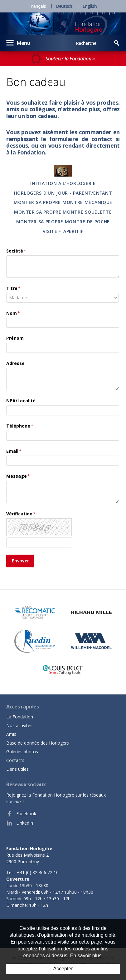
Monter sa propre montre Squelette (63, 212)
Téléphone (20, 426)
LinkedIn (20, 823)
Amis (11, 734)
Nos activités (19, 725)
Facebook (21, 814)
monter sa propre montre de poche (63, 222)
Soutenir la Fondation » (63, 59)
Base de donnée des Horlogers (38, 743)
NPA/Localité (21, 401)
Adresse (15, 363)
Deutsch (64, 6)
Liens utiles (17, 769)
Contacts (15, 760)
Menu (18, 43)
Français (37, 6)
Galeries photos (22, 752)
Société (16, 251)
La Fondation (20, 717)
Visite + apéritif (63, 231)
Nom (13, 313)
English (90, 6)
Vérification (21, 514)
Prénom (15, 338)
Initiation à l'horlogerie (63, 183)
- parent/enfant (90, 193)
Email (14, 451)
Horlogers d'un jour (41, 193)
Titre (13, 288)
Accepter (63, 969)
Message (18, 476)
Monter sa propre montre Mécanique (63, 202)
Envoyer (20, 561)
